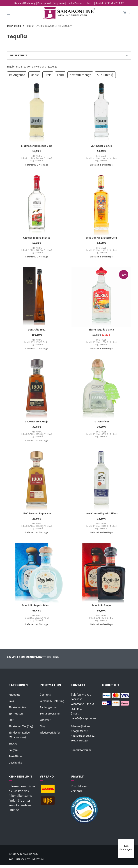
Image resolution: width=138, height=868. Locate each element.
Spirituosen (16, 716)
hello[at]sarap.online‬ (85, 721)
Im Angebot (17, 75)
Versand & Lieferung (53, 704)
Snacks (13, 746)
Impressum (40, 862)
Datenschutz (24, 862)
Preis (48, 75)
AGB (11, 862)
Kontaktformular (82, 752)
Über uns (46, 697)
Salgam (14, 752)
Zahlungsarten (50, 710)
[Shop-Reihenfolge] (69, 55)
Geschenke (16, 765)
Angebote (15, 697)
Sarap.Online (14, 26)
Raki (11, 704)
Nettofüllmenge (80, 75)
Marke (35, 75)
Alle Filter (105, 75)
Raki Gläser (16, 759)
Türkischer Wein (19, 710)
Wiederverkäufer (51, 735)
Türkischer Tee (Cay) (22, 729)
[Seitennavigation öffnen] (15, 13)
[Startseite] (69, 13)
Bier (11, 722)
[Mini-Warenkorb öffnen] (123, 13)
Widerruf (45, 722)
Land (60, 75)
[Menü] (132, 841)
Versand (39, 161)
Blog (43, 729)
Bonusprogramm (51, 716)
